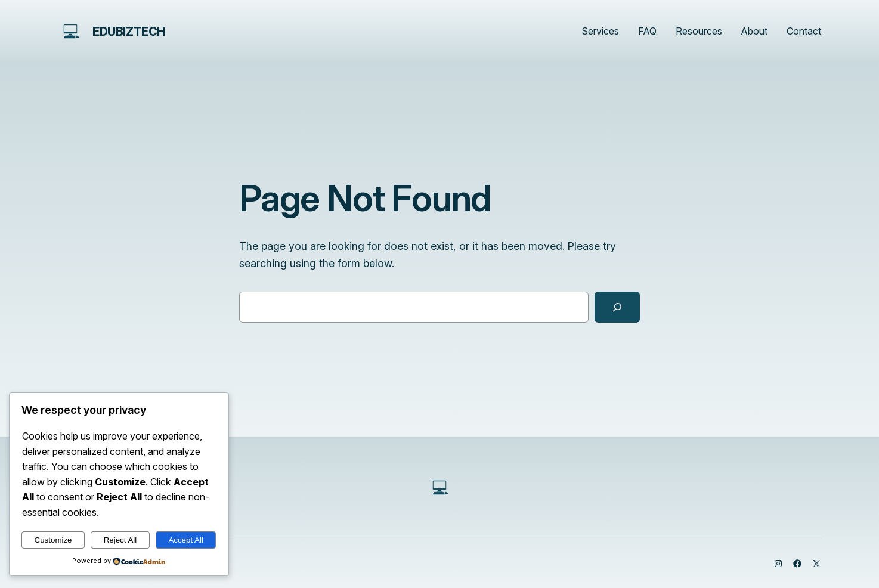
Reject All (120, 540)
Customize (53, 540)
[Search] (617, 307)
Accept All (186, 540)
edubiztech (129, 32)
